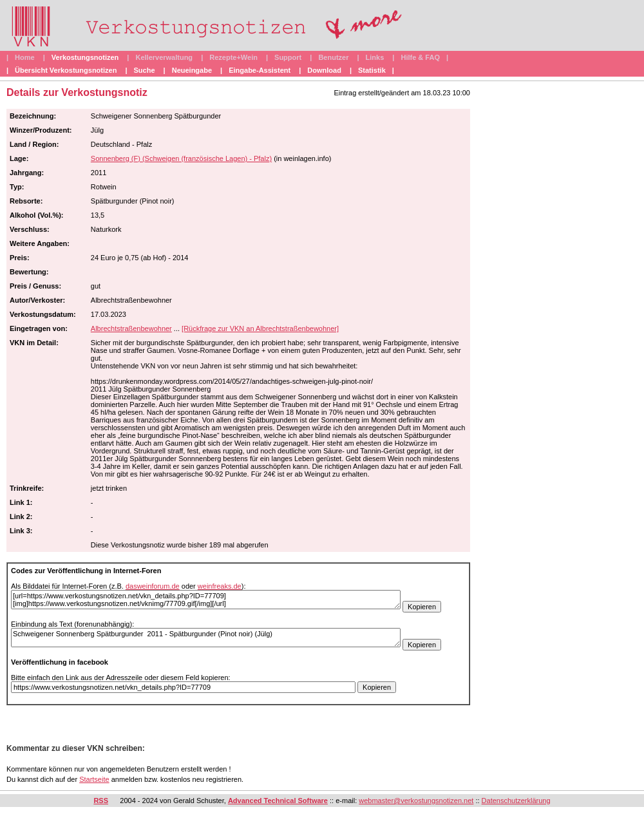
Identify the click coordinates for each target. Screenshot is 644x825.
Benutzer (333, 57)
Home (25, 57)
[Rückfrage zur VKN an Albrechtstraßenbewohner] (260, 328)
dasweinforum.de (153, 586)
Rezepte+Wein (233, 57)
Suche (145, 70)
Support (288, 57)
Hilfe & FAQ (420, 57)
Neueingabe (192, 70)
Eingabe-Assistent (260, 70)
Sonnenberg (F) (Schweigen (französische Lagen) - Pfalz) (181, 158)
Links (375, 57)
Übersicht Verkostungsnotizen (66, 70)
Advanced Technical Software (278, 801)
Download (324, 70)
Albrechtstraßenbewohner (131, 328)
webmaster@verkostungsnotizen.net (416, 801)
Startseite (94, 779)
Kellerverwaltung (164, 57)
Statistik (372, 70)
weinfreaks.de (220, 586)
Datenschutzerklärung (516, 801)
